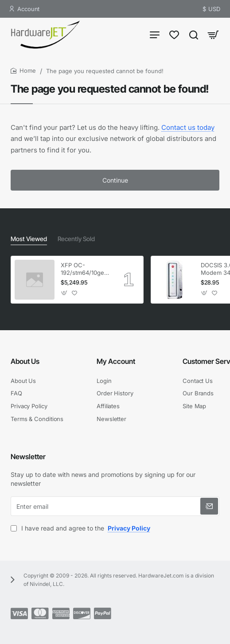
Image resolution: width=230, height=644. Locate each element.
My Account (116, 361)
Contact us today (188, 127)
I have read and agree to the (81, 528)
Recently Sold (76, 239)
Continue (115, 180)
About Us (25, 361)
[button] (64, 293)
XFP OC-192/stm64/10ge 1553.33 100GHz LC (83, 269)
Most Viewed (29, 239)
